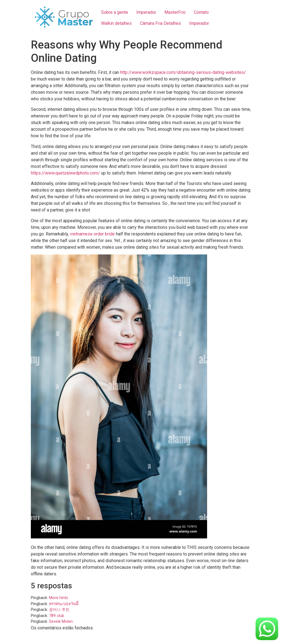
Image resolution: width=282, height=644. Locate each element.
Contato (201, 12)
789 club (57, 616)
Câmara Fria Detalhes (160, 23)
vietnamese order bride (92, 234)
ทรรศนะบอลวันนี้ (64, 604)
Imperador (146, 12)
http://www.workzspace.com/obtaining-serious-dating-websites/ (183, 72)
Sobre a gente (115, 12)
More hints (59, 598)
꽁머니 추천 (59, 610)
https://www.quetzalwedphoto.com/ (65, 173)
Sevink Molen (61, 622)
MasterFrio (175, 12)
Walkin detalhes (116, 23)
